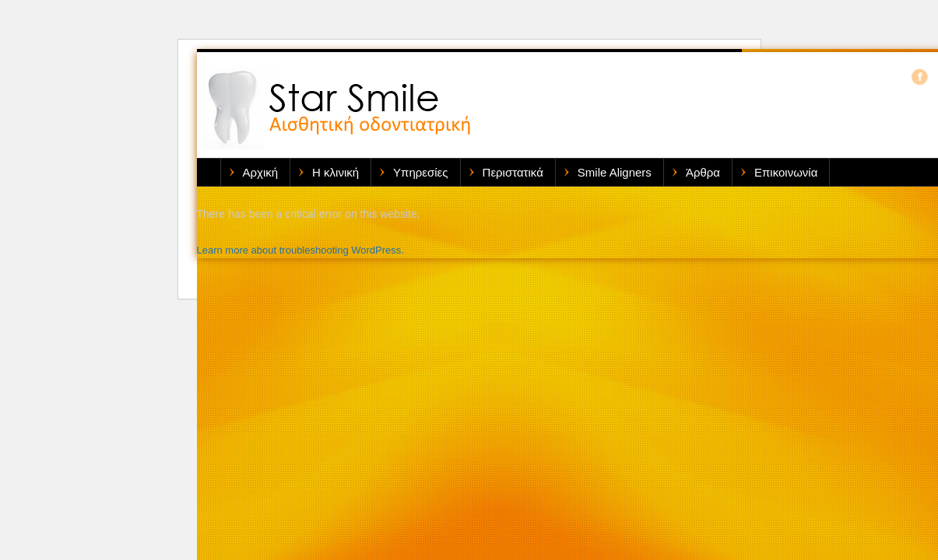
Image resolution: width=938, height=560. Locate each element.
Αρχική (261, 172)
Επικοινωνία (786, 172)
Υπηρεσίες (420, 172)
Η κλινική (336, 172)
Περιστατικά (513, 172)
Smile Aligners (615, 172)
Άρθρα (703, 172)
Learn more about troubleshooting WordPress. (300, 250)
